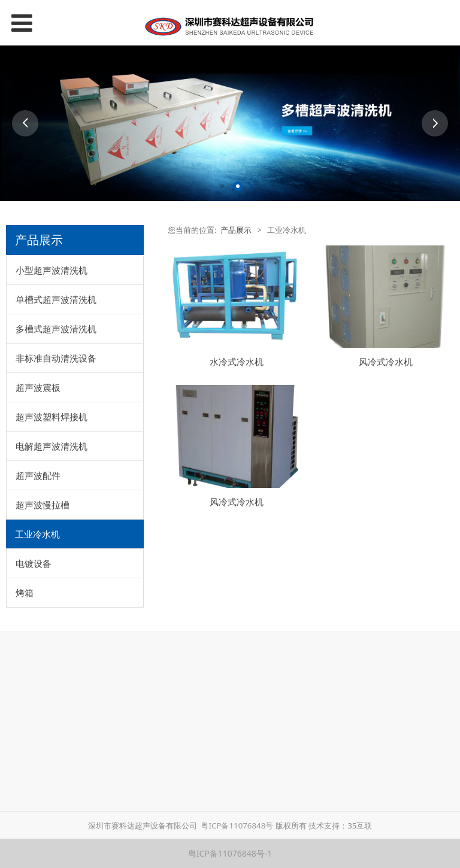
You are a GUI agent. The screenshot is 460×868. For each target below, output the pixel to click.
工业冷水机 (37, 534)
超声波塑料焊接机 (52, 417)
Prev (25, 123)
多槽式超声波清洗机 (56, 329)
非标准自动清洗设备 (56, 358)
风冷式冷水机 (386, 362)
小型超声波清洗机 (52, 270)
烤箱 (25, 593)
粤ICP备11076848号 (237, 825)
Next (435, 123)
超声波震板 (38, 387)
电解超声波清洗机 (52, 446)
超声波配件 (38, 475)
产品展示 (236, 230)
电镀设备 (34, 563)
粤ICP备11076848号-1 (230, 853)
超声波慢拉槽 (43, 505)
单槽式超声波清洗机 (56, 299)
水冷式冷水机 (237, 362)
